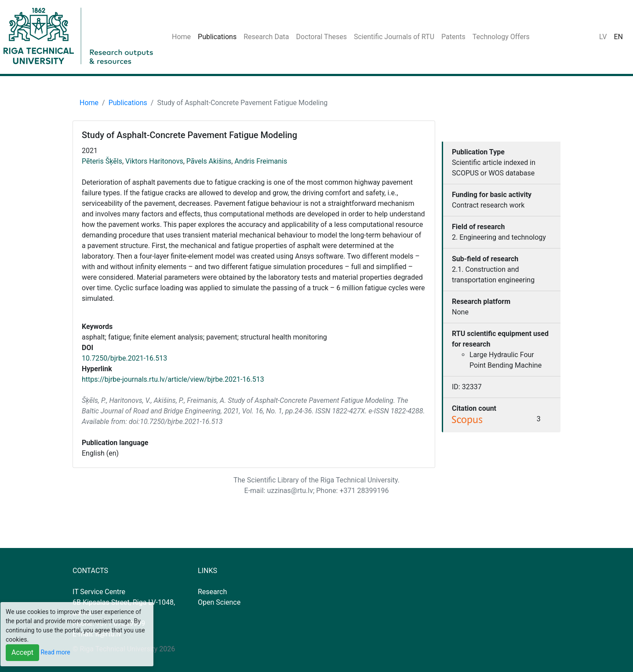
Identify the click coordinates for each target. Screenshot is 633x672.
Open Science (219, 602)
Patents (453, 37)
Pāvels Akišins (209, 161)
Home (181, 37)
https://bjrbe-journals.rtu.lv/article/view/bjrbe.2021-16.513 (173, 379)
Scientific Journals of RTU (394, 37)
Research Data (266, 37)
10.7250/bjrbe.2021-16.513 (124, 358)
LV (603, 37)
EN (618, 37)
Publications (217, 37)
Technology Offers (501, 37)
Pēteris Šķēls (102, 161)
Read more (55, 652)
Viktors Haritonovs (154, 161)
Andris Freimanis (261, 161)
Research (212, 592)
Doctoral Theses (322, 37)
